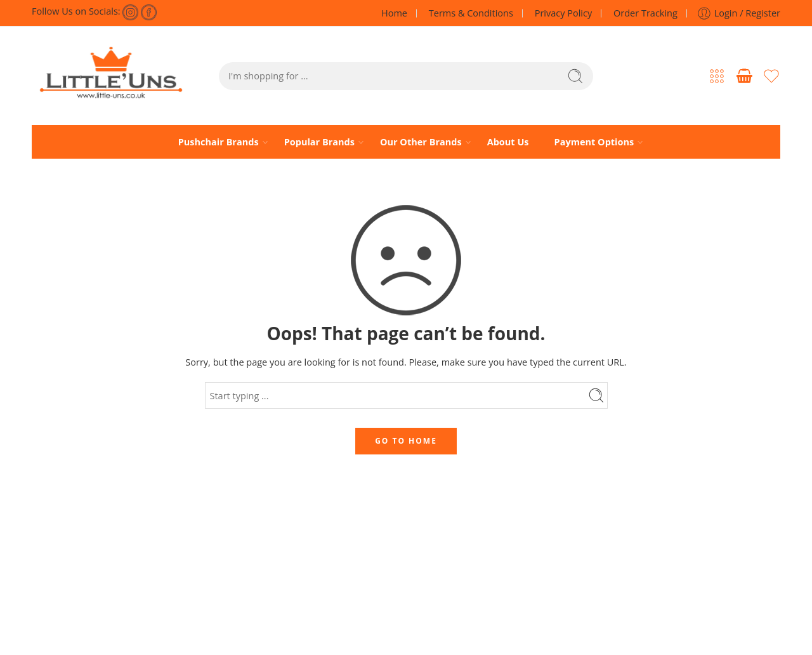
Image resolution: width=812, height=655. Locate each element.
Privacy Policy (564, 13)
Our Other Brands (421, 142)
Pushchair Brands (219, 142)
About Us (508, 142)
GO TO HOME (406, 441)
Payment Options (594, 142)
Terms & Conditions (471, 13)
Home (394, 13)
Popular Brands (319, 142)
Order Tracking (645, 13)
